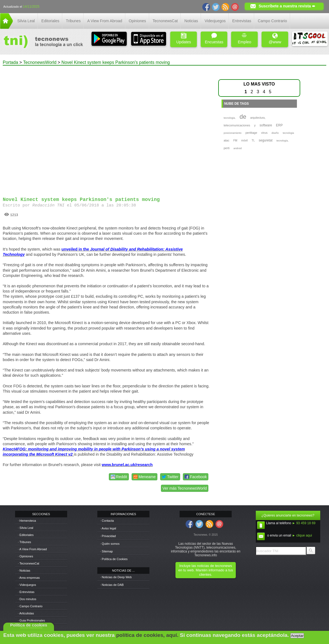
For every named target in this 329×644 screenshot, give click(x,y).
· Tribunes (24, 542)
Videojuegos (215, 21)
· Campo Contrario (30, 606)
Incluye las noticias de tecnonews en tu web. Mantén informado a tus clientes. (205, 570)
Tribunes (73, 21)
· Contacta (107, 521)
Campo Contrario (272, 21)
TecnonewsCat (165, 21)
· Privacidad (108, 536)
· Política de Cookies (114, 559)
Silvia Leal (26, 21)
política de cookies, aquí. (147, 635)
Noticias (191, 21)
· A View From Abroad (32, 549)
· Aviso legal (108, 528)
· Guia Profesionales (31, 620)
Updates (184, 39)
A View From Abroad (105, 21)
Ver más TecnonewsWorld (185, 488)
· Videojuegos (27, 585)
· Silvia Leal (25, 528)
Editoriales (50, 21)
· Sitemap (106, 551)
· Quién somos (110, 544)
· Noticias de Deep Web (116, 577)
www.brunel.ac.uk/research (127, 465)
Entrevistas (242, 21)
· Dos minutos (27, 599)
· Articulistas (26, 613)
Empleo (244, 39)
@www (275, 39)
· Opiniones (25, 556)
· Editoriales (26, 535)
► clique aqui (302, 535)
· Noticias (24, 571)
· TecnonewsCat (29, 563)
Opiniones (137, 21)
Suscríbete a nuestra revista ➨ (287, 6)
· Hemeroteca (27, 521)
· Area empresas (29, 578)
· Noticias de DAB (112, 585)
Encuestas (214, 39)
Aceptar (297, 636)
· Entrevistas (26, 592)
